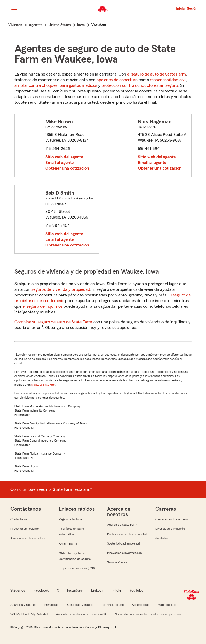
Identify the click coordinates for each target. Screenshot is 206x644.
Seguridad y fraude (80, 605)
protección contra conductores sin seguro (140, 85)
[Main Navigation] (14, 8)
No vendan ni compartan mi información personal (148, 614)
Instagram (75, 591)
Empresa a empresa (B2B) (77, 568)
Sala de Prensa (117, 562)
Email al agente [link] (60, 163)
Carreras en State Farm (172, 519)
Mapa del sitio (167, 605)
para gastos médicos (78, 85)
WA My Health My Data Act (29, 614)
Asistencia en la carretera (28, 538)
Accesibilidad (141, 605)
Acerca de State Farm (122, 525)
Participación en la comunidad (127, 534)
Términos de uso (112, 605)
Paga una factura (70, 519)
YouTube (136, 591)
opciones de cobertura (117, 80)
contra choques (43, 85)
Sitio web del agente (64, 157)
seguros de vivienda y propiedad (61, 289)
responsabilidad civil (168, 80)
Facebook (41, 591)
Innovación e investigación (124, 553)
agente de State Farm (43, 385)
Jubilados (162, 538)
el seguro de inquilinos (43, 306)
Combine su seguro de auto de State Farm (53, 322)
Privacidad (51, 605)
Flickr (117, 591)
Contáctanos (19, 519)
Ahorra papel (68, 544)
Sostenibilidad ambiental (123, 543)
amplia (21, 85)
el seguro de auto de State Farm (157, 74)
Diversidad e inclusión (170, 529)
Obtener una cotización (67, 168)
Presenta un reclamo (25, 529)
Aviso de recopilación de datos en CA (81, 614)
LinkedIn (98, 591)
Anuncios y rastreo (23, 605)
